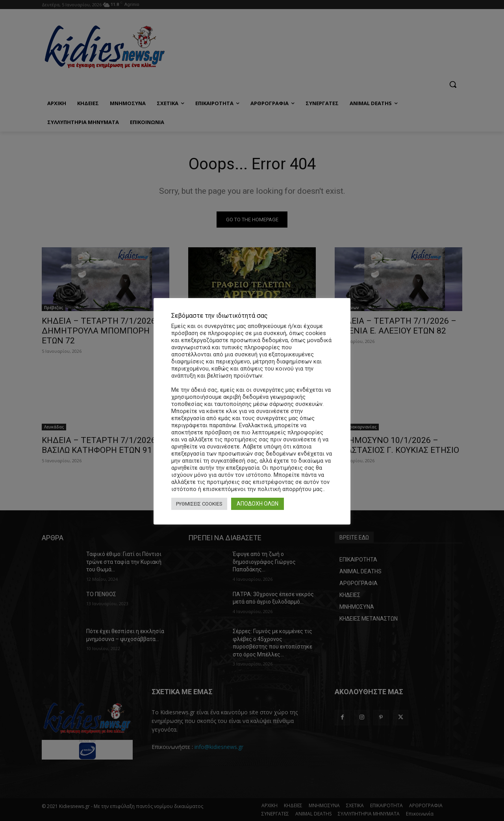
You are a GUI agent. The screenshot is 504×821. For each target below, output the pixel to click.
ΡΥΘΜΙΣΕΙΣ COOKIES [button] (199, 504)
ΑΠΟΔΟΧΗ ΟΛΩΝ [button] (258, 504)
